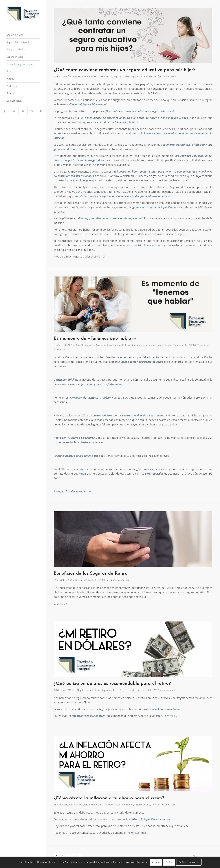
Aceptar (156, 862)
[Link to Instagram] (32, 111)
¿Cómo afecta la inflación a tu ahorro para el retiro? (109, 798)
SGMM (192, 345)
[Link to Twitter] (14, 111)
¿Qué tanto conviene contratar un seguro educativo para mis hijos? (125, 70)
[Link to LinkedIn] (41, 111)
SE (98, 76)
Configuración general (189, 862)
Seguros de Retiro (122, 345)
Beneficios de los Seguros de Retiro (91, 574)
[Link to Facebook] (5, 111)
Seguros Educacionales (141, 76)
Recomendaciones (87, 76)
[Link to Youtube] (23, 111)
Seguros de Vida (139, 345)
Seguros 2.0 (106, 76)
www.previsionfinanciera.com (144, 245)
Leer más (61, 604)
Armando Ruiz (170, 76)
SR (198, 345)
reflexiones (109, 805)
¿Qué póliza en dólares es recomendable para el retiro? (112, 684)
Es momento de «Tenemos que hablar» (95, 339)
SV (155, 76)
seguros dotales (121, 76)
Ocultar (169, 862)
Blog (75, 76)
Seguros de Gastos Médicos (98, 345)
